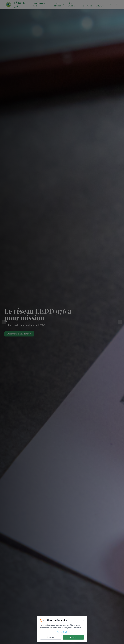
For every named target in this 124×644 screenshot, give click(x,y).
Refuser (51, 637)
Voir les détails (62, 632)
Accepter (73, 637)
